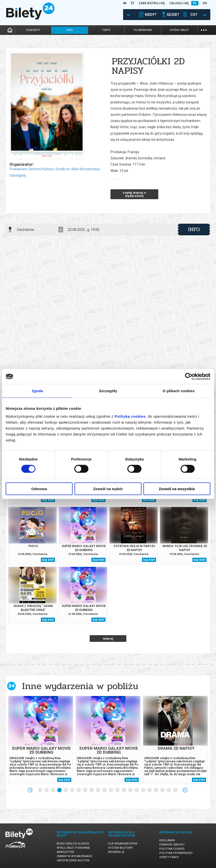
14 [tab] (124, 790)
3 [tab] (53, 790)
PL (195, 3)
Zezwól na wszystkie (177, 489)
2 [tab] (47, 790)
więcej (108, 639)
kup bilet (48, 500)
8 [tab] (85, 790)
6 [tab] (73, 790)
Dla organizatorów (123, 844)
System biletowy (121, 848)
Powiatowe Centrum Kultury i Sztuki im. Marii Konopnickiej (54, 169)
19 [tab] (156, 790)
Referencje (116, 852)
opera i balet (179, 30)
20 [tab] (163, 790)
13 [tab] (118, 790)
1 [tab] (40, 790)
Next (185, 790)
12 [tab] (111, 790)
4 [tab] (60, 790)
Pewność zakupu (172, 845)
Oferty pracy (169, 857)
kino (70, 30)
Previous (30, 790)
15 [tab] (131, 790)
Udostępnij (18, 175)
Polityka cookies (172, 849)
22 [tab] (176, 790)
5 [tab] (66, 790)
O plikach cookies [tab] (179, 391)
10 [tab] (98, 790)
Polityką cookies (130, 416)
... (204, 30)
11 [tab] (105, 790)
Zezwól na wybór (108, 489)
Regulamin (167, 840)
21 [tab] (169, 790)
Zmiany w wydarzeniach (74, 856)
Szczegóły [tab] (108, 391)
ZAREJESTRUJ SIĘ (152, 3)
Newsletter (65, 852)
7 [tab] (79, 790)
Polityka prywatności (176, 853)
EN (205, 3)
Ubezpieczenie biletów (73, 860)
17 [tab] (143, 790)
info (194, 229)
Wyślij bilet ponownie (73, 848)
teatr (106, 30)
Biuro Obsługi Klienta (73, 844)
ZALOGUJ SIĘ (179, 3)
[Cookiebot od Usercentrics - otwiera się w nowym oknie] (189, 377)
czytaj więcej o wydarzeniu (134, 194)
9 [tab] (92, 790)
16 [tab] (137, 790)
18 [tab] (150, 790)
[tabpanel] (41, 740)
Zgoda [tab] (37, 391)
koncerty (33, 30)
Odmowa (39, 489)
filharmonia (143, 30)
